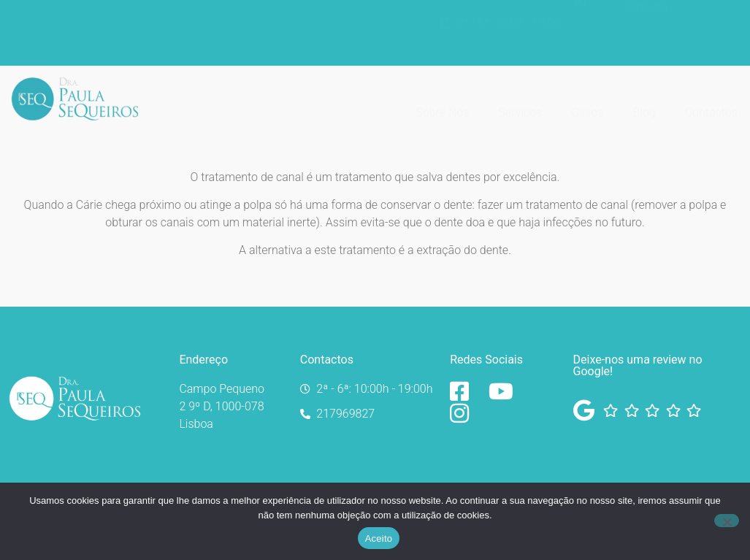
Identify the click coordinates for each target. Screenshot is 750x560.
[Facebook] (466, 391)
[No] (727, 521)
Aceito (379, 538)
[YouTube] (504, 391)
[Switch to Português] (703, 19)
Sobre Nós (442, 100)
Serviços (520, 100)
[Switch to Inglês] (703, 38)
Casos (587, 100)
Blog (644, 100)
